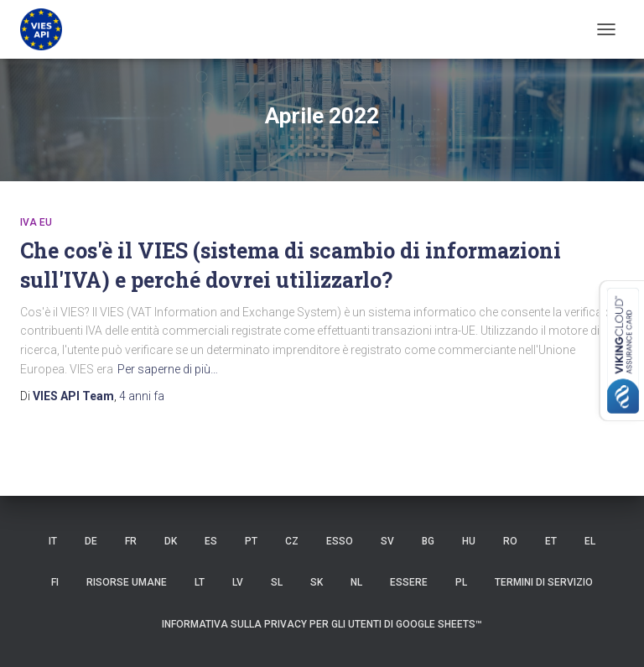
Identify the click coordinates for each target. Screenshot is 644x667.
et (551, 541)
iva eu (36, 222)
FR (131, 541)
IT (53, 541)
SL (277, 582)
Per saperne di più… (168, 369)
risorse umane (127, 582)
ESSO (340, 541)
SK (317, 582)
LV (238, 582)
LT (200, 582)
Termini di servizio (544, 582)
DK (171, 541)
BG (428, 541)
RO (510, 541)
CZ (292, 541)
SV (387, 541)
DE (91, 541)
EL (590, 541)
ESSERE (409, 582)
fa (142, 396)
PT (251, 541)
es (211, 541)
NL (356, 582)
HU (469, 541)
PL (461, 582)
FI (55, 582)
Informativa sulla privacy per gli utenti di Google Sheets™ (322, 624)
